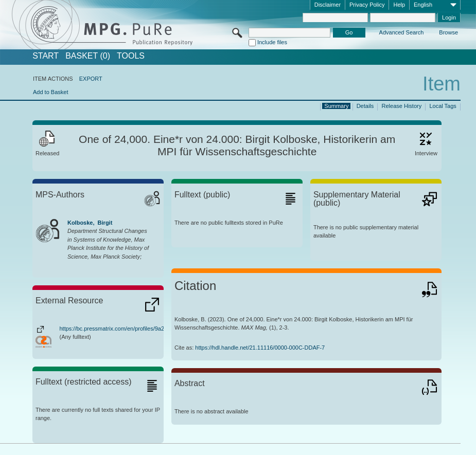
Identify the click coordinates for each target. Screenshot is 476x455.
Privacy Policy (367, 5)
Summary (336, 106)
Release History (402, 106)
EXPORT (91, 79)
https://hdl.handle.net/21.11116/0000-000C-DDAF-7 (260, 348)
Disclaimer (328, 5)
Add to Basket (51, 92)
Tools (131, 56)
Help (399, 5)
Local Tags (443, 106)
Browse (448, 32)
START (46, 56)
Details (365, 106)
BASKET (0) (88, 56)
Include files (272, 42)
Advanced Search (402, 32)
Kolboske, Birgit (90, 223)
